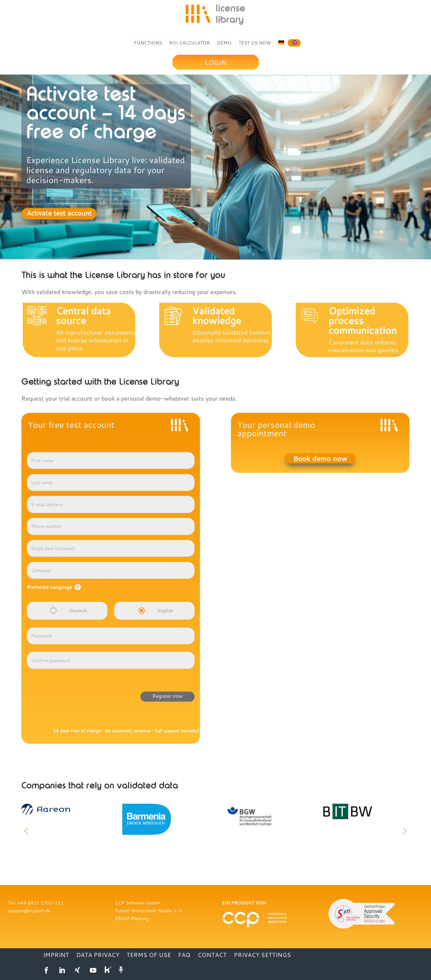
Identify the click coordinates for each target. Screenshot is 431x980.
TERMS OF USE (149, 956)
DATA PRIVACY (98, 956)
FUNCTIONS (148, 43)
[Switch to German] (281, 42)
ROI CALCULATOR (189, 43)
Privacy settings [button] (262, 956)
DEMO (224, 43)
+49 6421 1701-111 (40, 903)
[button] (405, 831)
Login (216, 62)
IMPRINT (56, 956)
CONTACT (212, 956)
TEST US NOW (255, 43)
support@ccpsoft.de (29, 910)
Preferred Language (49, 587)
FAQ (184, 956)
